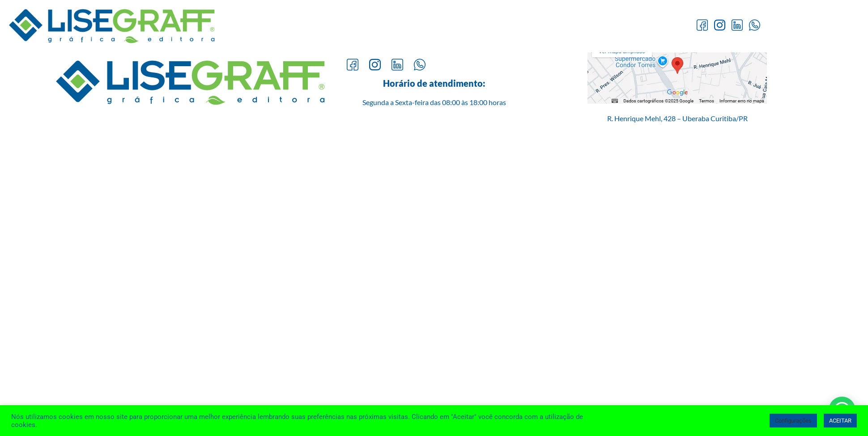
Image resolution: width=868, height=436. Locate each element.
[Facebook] (702, 26)
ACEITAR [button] (840, 421)
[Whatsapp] (755, 26)
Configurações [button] (793, 421)
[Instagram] (720, 26)
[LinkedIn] (737, 26)
